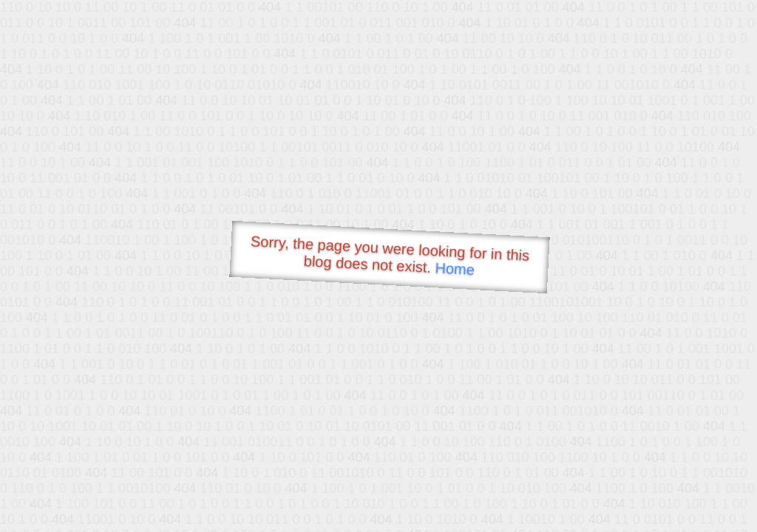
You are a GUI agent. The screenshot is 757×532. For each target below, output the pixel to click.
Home (455, 269)
